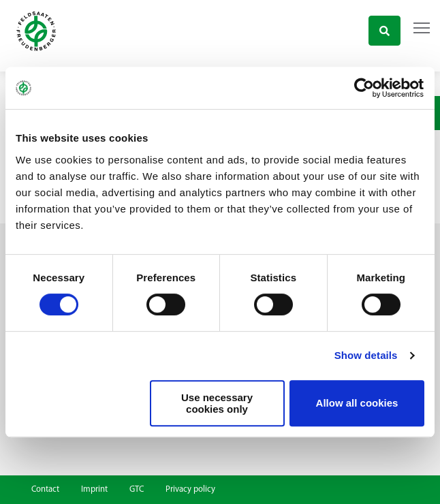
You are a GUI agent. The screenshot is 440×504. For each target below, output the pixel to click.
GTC (137, 489)
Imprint (94, 489)
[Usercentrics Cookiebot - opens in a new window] (365, 88)
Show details (366, 355)
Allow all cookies (357, 403)
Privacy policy (190, 489)
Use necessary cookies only (217, 403)
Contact (45, 489)
